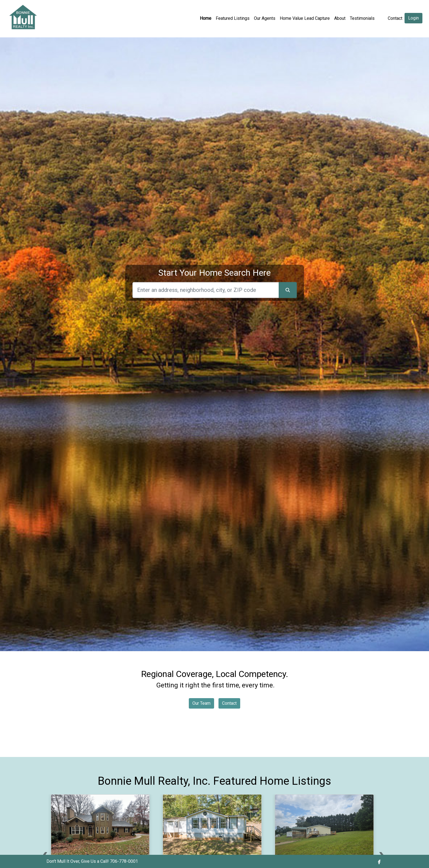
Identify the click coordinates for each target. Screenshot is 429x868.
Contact (229, 703)
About (340, 18)
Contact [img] (395, 18)
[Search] (206, 290)
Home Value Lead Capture (305, 18)
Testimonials (362, 18)
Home (206, 18)
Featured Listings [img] (233, 18)
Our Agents (265, 18)
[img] (379, 862)
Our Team (201, 703)
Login (413, 18)
